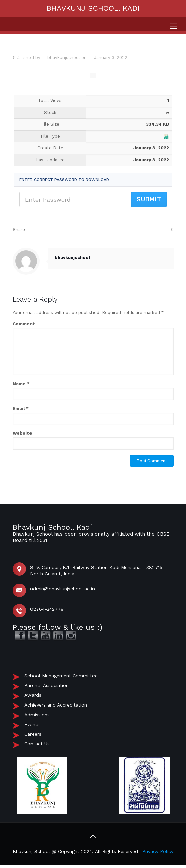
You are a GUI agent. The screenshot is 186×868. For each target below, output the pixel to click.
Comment (24, 324)
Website (22, 433)
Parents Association (47, 685)
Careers (33, 734)
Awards (33, 695)
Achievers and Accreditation (56, 705)
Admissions (37, 715)
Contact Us (37, 744)
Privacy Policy (158, 851)
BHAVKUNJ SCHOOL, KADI (93, 8)
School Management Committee (61, 676)
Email (21, 408)
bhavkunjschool (64, 57)
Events (32, 724)
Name (21, 384)
